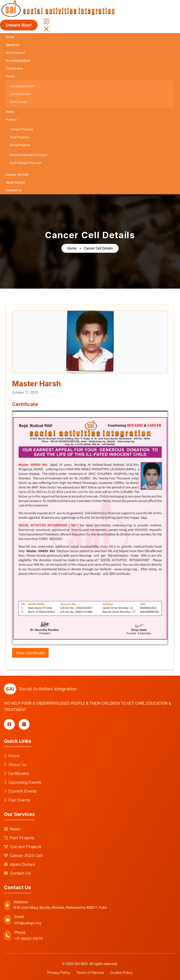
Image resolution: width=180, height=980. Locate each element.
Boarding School (18, 61)
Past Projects (19, 137)
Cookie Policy (121, 973)
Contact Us (14, 190)
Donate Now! (19, 25)
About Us (13, 45)
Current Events (20, 94)
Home (10, 37)
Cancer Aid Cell (17, 175)
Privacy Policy (59, 973)
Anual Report (15, 53)
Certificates (14, 68)
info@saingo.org (28, 923)
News (10, 112)
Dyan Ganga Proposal (25, 163)
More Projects (90, 145)
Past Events (18, 102)
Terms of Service (90, 973)
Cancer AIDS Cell (23, 855)
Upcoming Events (23, 86)
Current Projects (21, 129)
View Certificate (30, 653)
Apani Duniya (15, 182)
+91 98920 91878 (28, 939)
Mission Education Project (28, 155)
